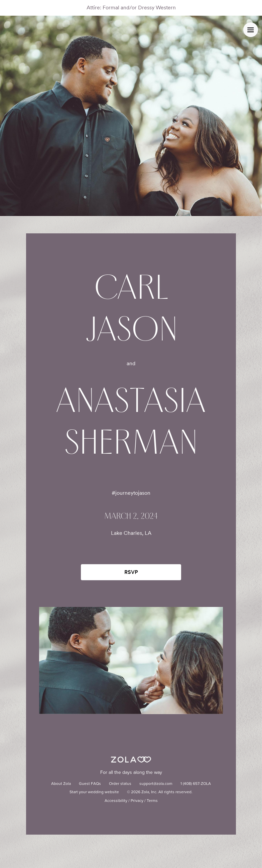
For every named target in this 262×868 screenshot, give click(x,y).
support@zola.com (156, 784)
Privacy (137, 801)
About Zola (61, 784)
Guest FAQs (90, 784)
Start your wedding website (94, 792)
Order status (120, 784)
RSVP (131, 572)
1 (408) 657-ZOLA (196, 784)
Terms (152, 801)
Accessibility (116, 801)
